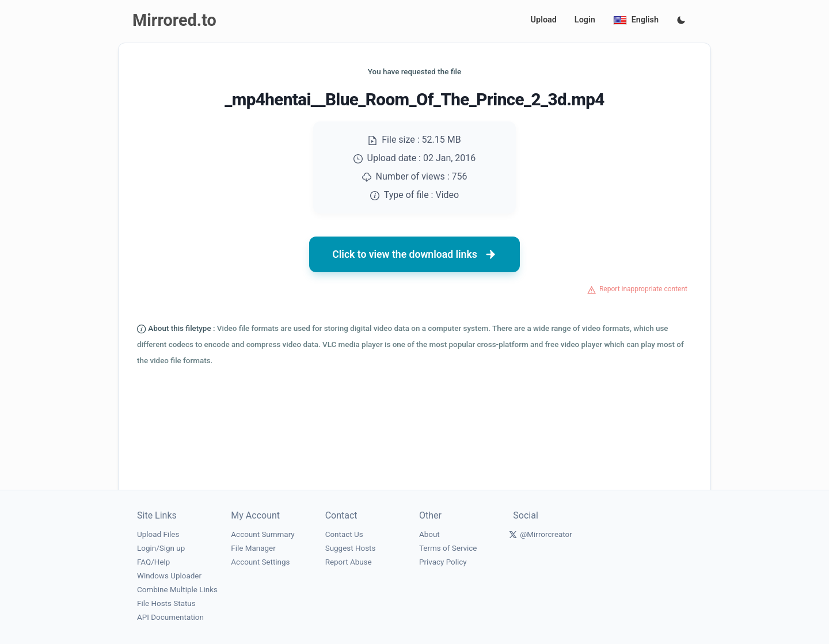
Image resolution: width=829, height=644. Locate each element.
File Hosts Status (166, 603)
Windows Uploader (169, 576)
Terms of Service (448, 548)
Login (585, 20)
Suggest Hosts (351, 548)
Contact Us (344, 534)
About (429, 534)
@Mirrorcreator (546, 534)
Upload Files (158, 534)
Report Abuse (349, 562)
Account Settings (260, 562)
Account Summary (263, 534)
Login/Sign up (161, 548)
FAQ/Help (153, 562)
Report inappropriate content (643, 289)
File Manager (253, 548)
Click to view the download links (414, 254)
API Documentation (170, 617)
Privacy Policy (443, 562)
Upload (544, 20)
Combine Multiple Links (177, 590)
